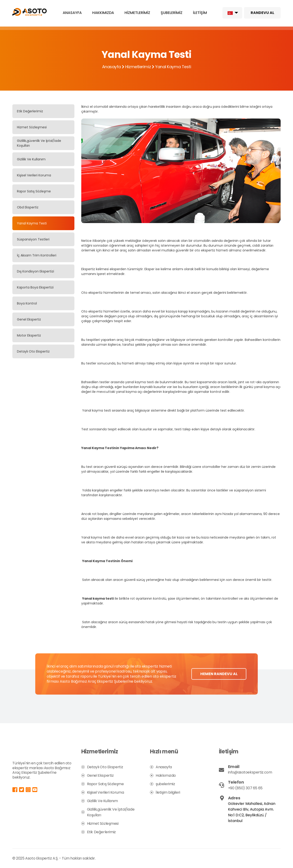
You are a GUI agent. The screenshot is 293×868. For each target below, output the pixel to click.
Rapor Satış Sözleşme (34, 191)
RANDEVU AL (262, 13)
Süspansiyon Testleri (33, 239)
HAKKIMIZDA (103, 13)
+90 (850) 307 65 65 (245, 788)
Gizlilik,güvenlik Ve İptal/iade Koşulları (39, 143)
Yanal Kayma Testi (32, 223)
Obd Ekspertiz (28, 207)
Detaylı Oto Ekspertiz (33, 351)
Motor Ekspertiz (29, 335)
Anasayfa (111, 67)
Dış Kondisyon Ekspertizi (35, 271)
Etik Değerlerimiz (30, 111)
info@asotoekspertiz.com (250, 772)
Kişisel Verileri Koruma (34, 175)
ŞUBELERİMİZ (172, 13)
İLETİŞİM (200, 13)
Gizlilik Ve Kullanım (31, 159)
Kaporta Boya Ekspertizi (35, 287)
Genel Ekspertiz (29, 319)
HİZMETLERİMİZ (137, 13)
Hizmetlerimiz (138, 67)
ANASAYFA (72, 13)
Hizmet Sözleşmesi (32, 127)
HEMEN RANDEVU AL (219, 685)
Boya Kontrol (27, 303)
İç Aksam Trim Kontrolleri (37, 255)
